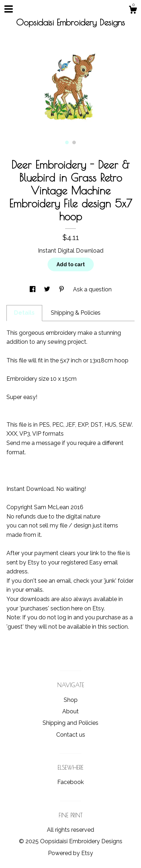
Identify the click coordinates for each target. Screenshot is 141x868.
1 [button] (67, 142)
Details (24, 313)
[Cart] (133, 11)
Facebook (70, 782)
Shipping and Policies (70, 723)
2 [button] (74, 142)
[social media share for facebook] (33, 289)
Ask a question (92, 289)
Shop (71, 700)
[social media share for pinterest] (62, 289)
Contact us (71, 735)
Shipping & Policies (76, 313)
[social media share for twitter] (48, 289)
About (70, 711)
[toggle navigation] (9, 9)
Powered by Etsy (70, 853)
